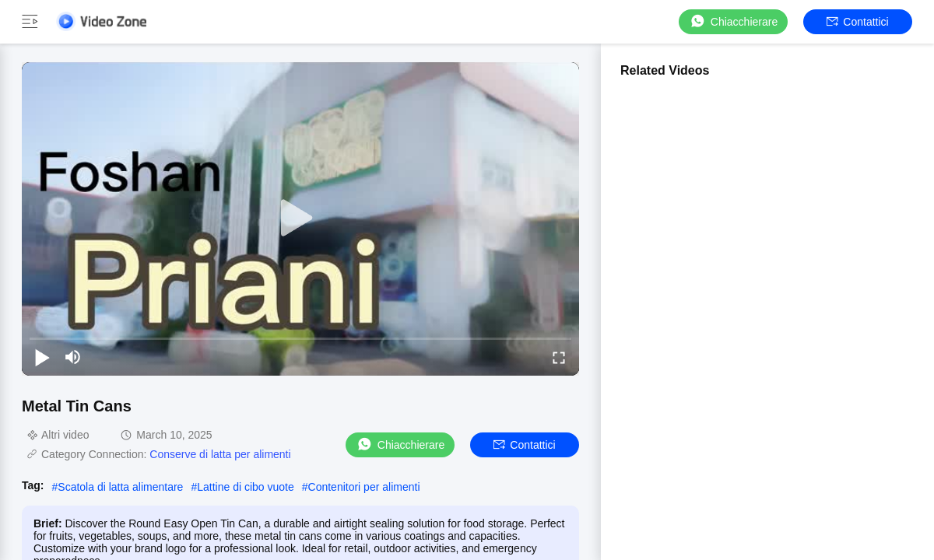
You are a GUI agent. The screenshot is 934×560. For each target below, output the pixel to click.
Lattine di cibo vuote (246, 487)
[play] (300, 219)
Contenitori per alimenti (364, 487)
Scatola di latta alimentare (120, 487)
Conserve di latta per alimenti (220, 454)
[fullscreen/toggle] (559, 357)
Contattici (857, 22)
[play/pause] (42, 357)
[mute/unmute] (73, 357)
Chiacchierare (733, 21)
